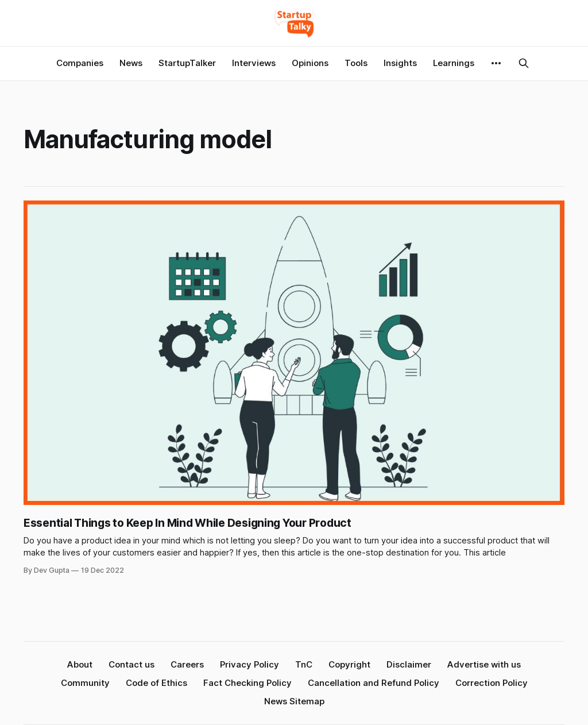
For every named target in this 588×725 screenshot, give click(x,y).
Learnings (454, 63)
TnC (304, 664)
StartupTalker (187, 63)
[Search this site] (524, 63)
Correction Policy (492, 683)
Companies (80, 63)
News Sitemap (294, 701)
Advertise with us (484, 664)
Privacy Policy (249, 664)
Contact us (131, 664)
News (131, 63)
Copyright (349, 664)
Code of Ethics (156, 683)
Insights (400, 63)
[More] (496, 63)
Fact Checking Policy (247, 683)
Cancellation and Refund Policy (374, 683)
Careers (187, 664)
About (80, 664)
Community (85, 683)
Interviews (254, 63)
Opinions (310, 63)
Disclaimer (409, 664)
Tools (356, 63)
